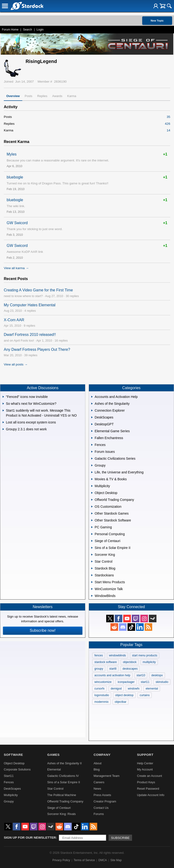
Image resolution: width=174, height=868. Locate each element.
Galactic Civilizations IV (63, 776)
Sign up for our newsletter (30, 838)
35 (168, 117)
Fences (9, 782)
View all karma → (16, 268)
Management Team (107, 776)
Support (145, 755)
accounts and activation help (112, 675)
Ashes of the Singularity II (64, 763)
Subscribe (120, 838)
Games (53, 755)
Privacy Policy (61, 860)
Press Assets (102, 795)
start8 (113, 669)
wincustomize (103, 682)
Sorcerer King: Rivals (61, 814)
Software (13, 755)
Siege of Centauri (59, 808)
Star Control (55, 789)
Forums (99, 814)
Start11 (9, 776)
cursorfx (99, 689)
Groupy (9, 801)
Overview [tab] (13, 96)
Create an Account (149, 776)
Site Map (116, 860)
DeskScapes (12, 789)
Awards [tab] (57, 96)
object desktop (124, 695)
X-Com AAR (14, 320)
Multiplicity (11, 795)
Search (27, 30)
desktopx (157, 675)
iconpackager (126, 682)
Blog (97, 769)
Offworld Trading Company (65, 801)
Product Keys (146, 782)
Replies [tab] (42, 96)
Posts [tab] (28, 96)
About (98, 763)
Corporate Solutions (17, 769)
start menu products (145, 655)
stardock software (105, 662)
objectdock (130, 662)
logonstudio (102, 695)
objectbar (121, 702)
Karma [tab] (72, 96)
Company (102, 755)
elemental (152, 689)
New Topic (157, 21)
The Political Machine (62, 795)
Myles (12, 154)
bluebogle (15, 177)
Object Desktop (14, 763)
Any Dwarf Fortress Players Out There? (37, 349)
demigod (116, 689)
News (97, 789)
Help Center (145, 763)
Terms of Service (84, 860)
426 (167, 124)
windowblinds (117, 655)
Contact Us (101, 808)
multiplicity (149, 662)
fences (98, 655)
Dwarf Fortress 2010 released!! (30, 335)
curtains (145, 695)
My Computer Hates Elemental (30, 305)
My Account (145, 769)
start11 (145, 682)
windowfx (134, 689)
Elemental (54, 769)
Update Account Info (151, 795)
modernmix (101, 702)
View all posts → (16, 364)
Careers (99, 782)
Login (40, 30)
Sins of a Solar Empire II (64, 782)
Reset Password (148, 789)
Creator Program (105, 801)
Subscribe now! (43, 630)
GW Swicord (17, 223)
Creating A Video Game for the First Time (38, 290)
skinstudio (162, 682)
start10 (141, 675)
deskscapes (130, 669)
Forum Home (10, 30)
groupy (99, 669)
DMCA (103, 860)
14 (168, 130)
